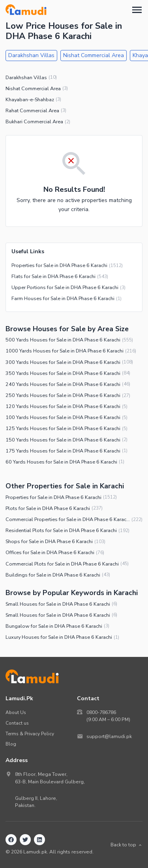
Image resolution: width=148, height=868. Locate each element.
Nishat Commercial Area (94, 55)
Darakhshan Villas (31, 55)
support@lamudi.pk (109, 736)
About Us (16, 712)
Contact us (17, 723)
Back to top (126, 845)
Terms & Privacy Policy (30, 734)
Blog (11, 744)
